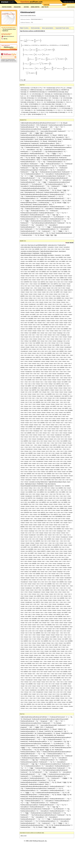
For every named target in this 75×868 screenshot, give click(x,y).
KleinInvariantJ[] (35, 28)
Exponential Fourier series (62, 28)
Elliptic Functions (24, 28)
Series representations (48, 28)
